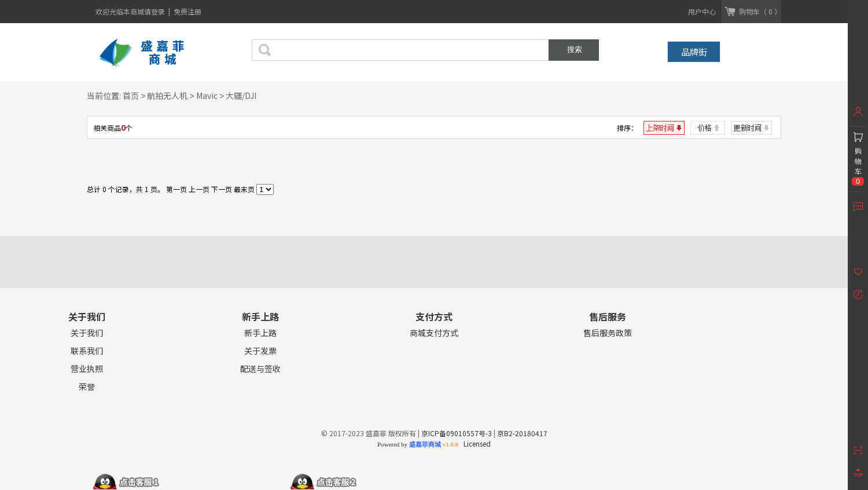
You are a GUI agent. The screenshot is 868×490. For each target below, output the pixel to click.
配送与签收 (260, 369)
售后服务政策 (608, 333)
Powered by (418, 444)
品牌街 (694, 52)
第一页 (176, 189)
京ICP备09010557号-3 (457, 433)
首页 (131, 95)
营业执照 (87, 369)
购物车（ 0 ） (760, 11)
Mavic (207, 95)
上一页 (199, 189)
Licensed (475, 443)
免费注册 (187, 11)
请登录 (155, 11)
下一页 (222, 189)
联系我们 (87, 351)
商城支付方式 (434, 333)
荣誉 (87, 387)
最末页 (244, 189)
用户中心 (702, 11)
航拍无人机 (167, 95)
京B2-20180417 (522, 433)
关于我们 (87, 333)
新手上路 (260, 333)
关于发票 (260, 351)
